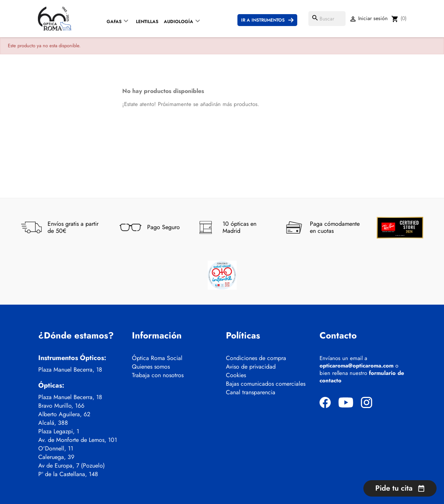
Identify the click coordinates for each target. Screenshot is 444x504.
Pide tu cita (400, 488)
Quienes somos (151, 367)
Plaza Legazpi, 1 (59, 431)
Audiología (179, 22)
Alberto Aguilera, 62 (64, 414)
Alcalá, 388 (53, 423)
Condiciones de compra (256, 358)
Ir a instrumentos (263, 20)
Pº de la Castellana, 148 (68, 474)
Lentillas (147, 22)
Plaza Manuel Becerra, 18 (70, 370)
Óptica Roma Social (157, 358)
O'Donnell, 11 (56, 449)
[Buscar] (327, 19)
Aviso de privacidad (251, 367)
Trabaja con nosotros (158, 375)
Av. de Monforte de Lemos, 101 (78, 440)
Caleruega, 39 (56, 457)
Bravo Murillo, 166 (61, 406)
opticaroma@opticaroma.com (357, 366)
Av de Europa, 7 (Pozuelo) (72, 466)
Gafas (114, 22)
